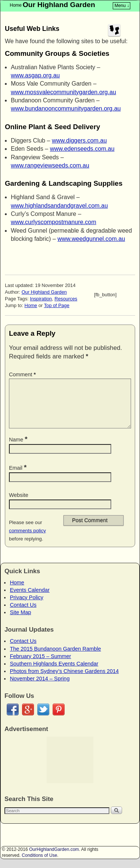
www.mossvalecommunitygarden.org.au (63, 92)
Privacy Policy (27, 606)
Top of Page (57, 305)
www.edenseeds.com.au (82, 149)
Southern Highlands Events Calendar (54, 673)
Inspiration (41, 299)
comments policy (27, 540)
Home (16, 5)
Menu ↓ (122, 6)
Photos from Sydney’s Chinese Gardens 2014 (64, 680)
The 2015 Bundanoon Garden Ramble (55, 658)
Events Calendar (29, 599)
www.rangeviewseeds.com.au (50, 165)
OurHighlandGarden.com (54, 858)
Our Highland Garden (59, 5)
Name (19, 449)
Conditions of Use (39, 864)
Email (18, 477)
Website (19, 504)
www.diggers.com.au (79, 141)
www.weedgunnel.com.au (91, 239)
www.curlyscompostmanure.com (54, 222)
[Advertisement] (70, 769)
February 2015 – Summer (40, 665)
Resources (66, 299)
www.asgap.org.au (35, 75)
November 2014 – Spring (40, 687)
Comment (23, 374)
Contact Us (23, 614)
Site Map (20, 621)
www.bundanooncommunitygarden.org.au (66, 108)
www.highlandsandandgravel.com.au (59, 206)
